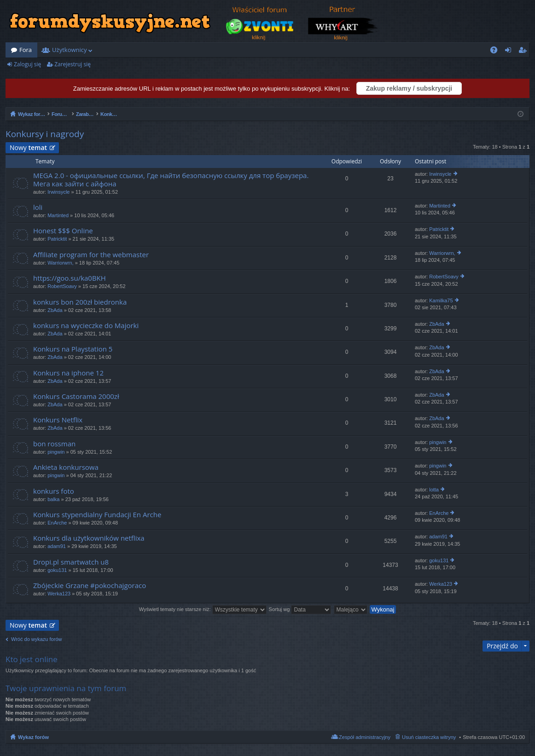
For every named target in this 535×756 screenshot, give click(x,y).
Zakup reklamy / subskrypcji (409, 88)
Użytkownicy (69, 50)
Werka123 (59, 594)
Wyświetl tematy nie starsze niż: (203, 609)
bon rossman (54, 444)
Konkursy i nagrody (45, 134)
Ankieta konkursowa (66, 467)
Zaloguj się (27, 64)
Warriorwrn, (60, 263)
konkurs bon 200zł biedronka (80, 302)
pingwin (56, 452)
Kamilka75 (441, 300)
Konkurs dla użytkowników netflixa (89, 538)
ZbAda (55, 310)
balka (53, 499)
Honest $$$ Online (63, 231)
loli (38, 207)
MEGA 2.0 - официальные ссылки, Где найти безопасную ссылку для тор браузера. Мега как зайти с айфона (171, 180)
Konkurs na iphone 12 (68, 373)
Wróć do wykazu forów (36, 639)
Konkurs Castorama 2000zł (76, 396)
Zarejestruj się (73, 64)
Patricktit (57, 239)
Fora (26, 50)
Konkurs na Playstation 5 (73, 349)
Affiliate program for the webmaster (91, 255)
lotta (434, 490)
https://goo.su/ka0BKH (70, 278)
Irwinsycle (58, 192)
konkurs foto (54, 491)
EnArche (57, 523)
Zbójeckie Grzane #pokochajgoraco (90, 586)
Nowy (28, 147)
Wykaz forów (33, 737)
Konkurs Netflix (58, 420)
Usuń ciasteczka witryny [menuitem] (429, 737)
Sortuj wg (300, 609)
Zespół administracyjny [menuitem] (365, 737)
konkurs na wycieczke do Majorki (86, 326)
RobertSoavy (62, 286)
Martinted (58, 215)
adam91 (57, 546)
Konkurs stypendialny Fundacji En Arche (97, 515)
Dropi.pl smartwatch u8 (71, 562)
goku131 (57, 570)
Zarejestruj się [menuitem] (525, 52)
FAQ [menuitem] (497, 52)
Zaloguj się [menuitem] (510, 52)
